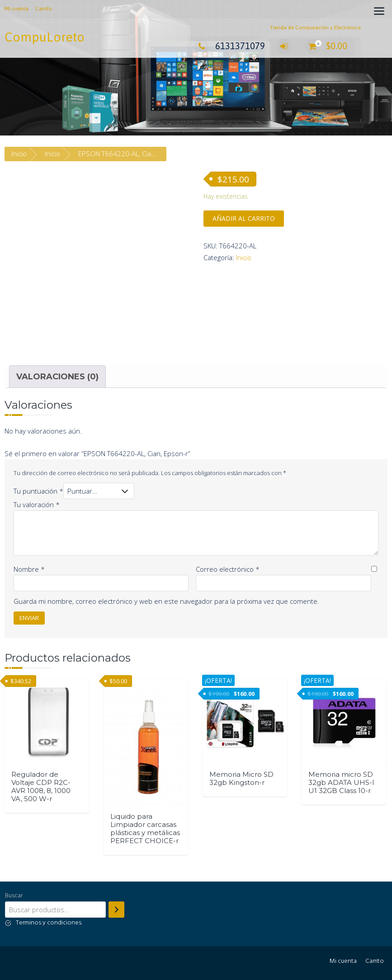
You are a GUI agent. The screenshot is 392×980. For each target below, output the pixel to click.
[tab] (57, 377)
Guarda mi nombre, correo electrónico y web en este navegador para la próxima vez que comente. (166, 601)
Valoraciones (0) (57, 377)
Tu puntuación (38, 491)
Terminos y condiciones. (49, 923)
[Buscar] (116, 910)
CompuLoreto (45, 37)
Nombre (29, 569)
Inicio (19, 154)
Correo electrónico (228, 569)
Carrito (44, 9)
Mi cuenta (17, 9)
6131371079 (229, 46)
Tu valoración (37, 504)
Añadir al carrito (244, 218)
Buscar (14, 896)
